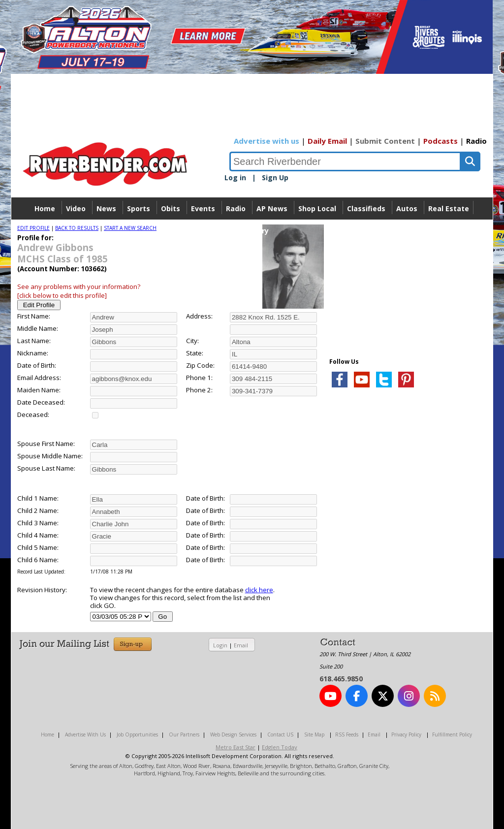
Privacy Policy (406, 734)
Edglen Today (280, 747)
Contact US (280, 734)
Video (76, 208)
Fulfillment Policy (452, 734)
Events (203, 208)
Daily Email (327, 141)
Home (45, 208)
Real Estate (449, 208)
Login (220, 645)
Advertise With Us (85, 734)
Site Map (314, 734)
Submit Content (385, 141)
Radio (476, 141)
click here (259, 590)
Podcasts (441, 141)
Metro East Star (236, 747)
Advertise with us (267, 141)
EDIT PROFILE (33, 228)
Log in (235, 177)
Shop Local (317, 208)
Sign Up (275, 177)
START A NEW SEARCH (130, 228)
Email (241, 645)
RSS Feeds (347, 734)
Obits (171, 208)
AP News (272, 208)
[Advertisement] (403, 512)
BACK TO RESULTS (77, 228)
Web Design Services (233, 734)
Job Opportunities (137, 734)
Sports (139, 208)
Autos (407, 208)
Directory (252, 231)
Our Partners (184, 734)
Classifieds (366, 208)
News (106, 208)
